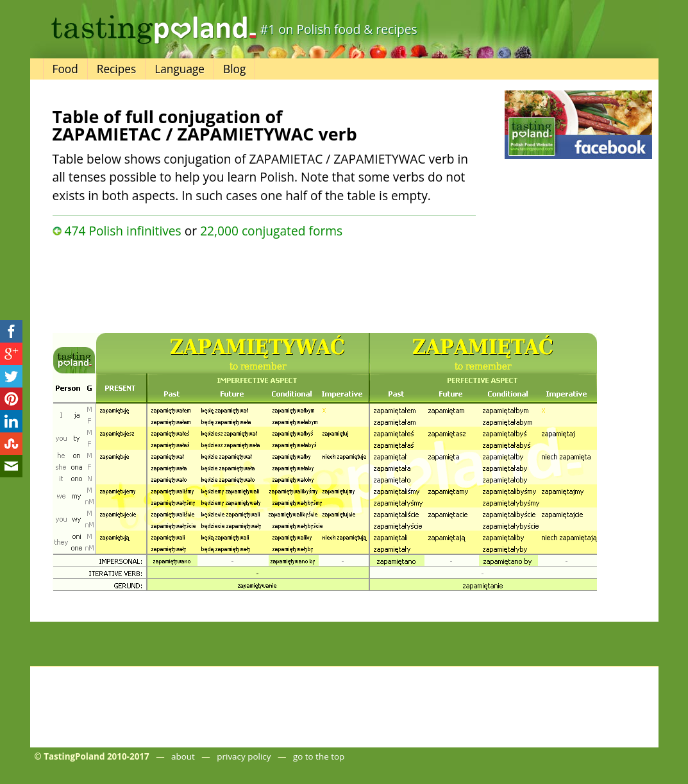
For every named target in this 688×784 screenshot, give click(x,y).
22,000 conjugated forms (271, 231)
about (183, 756)
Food (65, 69)
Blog (234, 69)
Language (180, 69)
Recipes (116, 69)
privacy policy (244, 756)
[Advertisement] (264, 282)
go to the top (319, 756)
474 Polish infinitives (122, 231)
